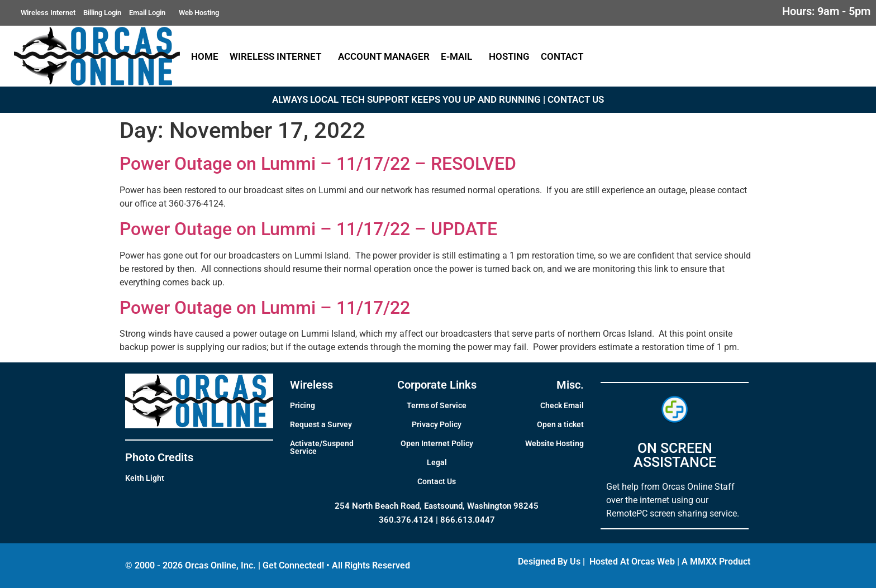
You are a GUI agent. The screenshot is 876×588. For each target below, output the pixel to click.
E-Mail (459, 56)
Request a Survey (321, 424)
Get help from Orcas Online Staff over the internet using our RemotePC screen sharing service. (673, 500)
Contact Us (437, 481)
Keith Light (145, 478)
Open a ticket (560, 424)
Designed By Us (549, 561)
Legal (437, 462)
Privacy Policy (437, 424)
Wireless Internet (48, 13)
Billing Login (102, 13)
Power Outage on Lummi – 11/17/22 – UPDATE (308, 229)
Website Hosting (554, 443)
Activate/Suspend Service (322, 447)
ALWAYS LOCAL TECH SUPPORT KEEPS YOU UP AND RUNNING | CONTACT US (438, 99)
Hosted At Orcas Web (632, 561)
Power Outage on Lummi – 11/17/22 (265, 308)
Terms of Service (437, 405)
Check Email (562, 405)
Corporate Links (437, 385)
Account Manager (384, 56)
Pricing (303, 405)
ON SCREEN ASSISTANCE (675, 455)
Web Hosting (199, 13)
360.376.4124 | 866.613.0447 (437, 520)
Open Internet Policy (437, 443)
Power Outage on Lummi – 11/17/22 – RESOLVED (318, 164)
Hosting (509, 56)
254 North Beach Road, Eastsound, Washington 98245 (437, 506)
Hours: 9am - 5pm (826, 11)
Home (205, 56)
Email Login (150, 13)
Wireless (311, 385)
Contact (565, 56)
